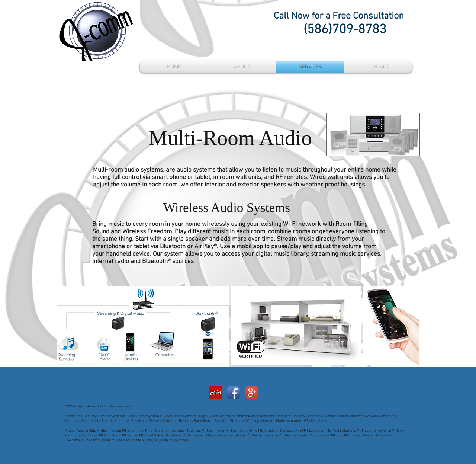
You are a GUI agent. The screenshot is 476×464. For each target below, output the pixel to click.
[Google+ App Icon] (252, 393)
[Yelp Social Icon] (215, 393)
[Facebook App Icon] (234, 393)
